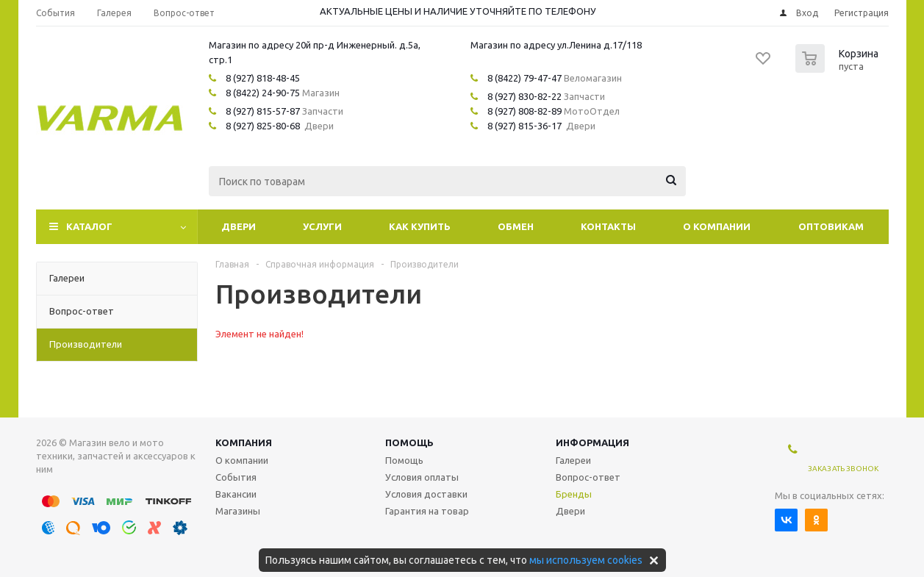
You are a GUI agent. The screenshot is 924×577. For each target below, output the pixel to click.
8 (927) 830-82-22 (524, 96)
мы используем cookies (586, 560)
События (236, 477)
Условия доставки (426, 494)
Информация (592, 442)
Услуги (322, 226)
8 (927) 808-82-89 (524, 111)
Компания (244, 442)
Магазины (238, 511)
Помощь (409, 442)
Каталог (89, 226)
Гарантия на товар (427, 511)
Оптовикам (831, 226)
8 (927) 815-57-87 (263, 111)
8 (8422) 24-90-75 (263, 93)
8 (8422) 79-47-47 (524, 78)
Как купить (420, 226)
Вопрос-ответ (588, 477)
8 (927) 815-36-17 (524, 126)
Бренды (574, 494)
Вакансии (236, 494)
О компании (717, 226)
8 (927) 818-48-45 (263, 78)
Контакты (608, 226)
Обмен (516, 226)
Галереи (573, 460)
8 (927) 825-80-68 (263, 126)
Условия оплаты (422, 477)
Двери (239, 226)
